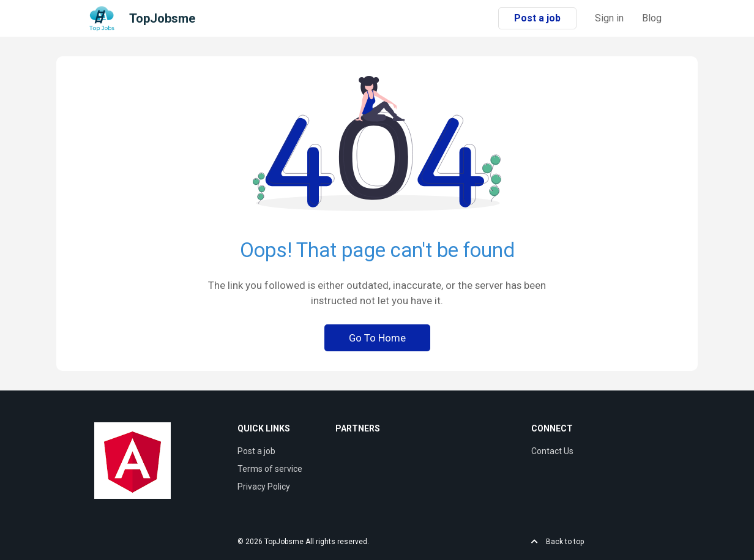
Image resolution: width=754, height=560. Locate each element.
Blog (652, 18)
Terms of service (270, 469)
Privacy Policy (264, 487)
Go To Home (377, 338)
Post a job (537, 18)
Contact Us (552, 451)
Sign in (609, 18)
